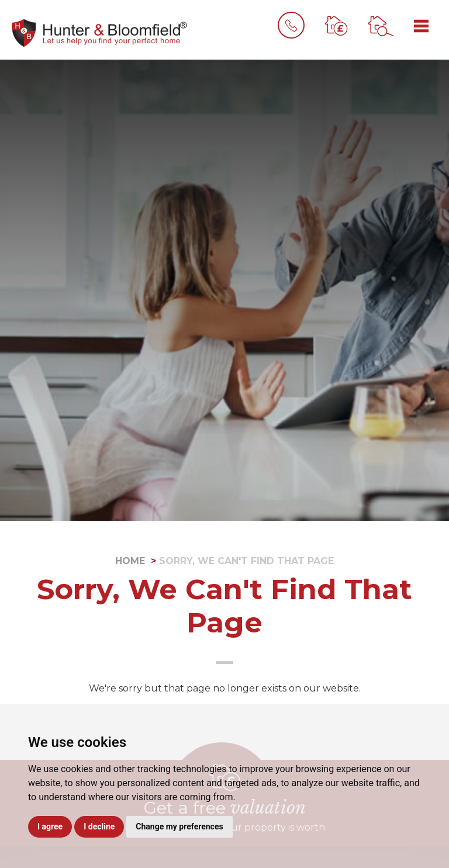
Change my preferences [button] (179, 826)
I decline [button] (99, 826)
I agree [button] (50, 826)
